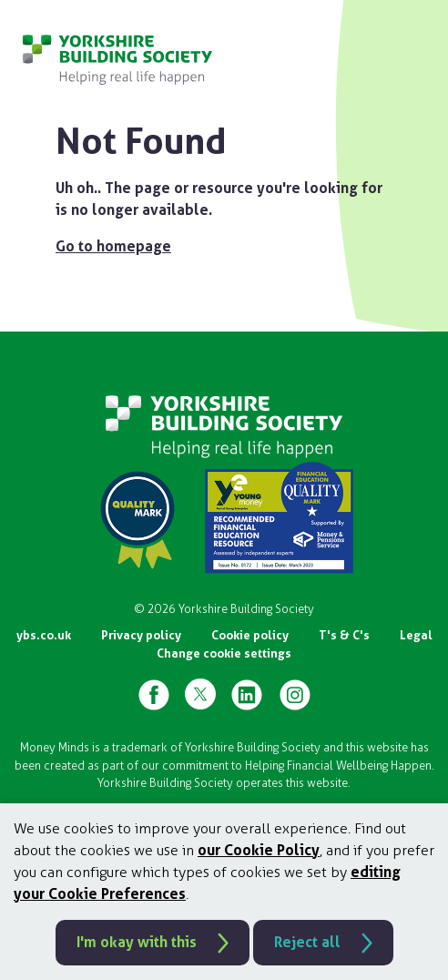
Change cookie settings (224, 653)
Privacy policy (141, 635)
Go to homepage (113, 246)
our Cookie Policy (259, 850)
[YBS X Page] (200, 694)
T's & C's (344, 635)
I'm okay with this (137, 942)
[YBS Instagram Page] (295, 694)
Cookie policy (250, 635)
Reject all (307, 942)
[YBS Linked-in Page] (247, 694)
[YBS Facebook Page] (154, 694)
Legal (416, 635)
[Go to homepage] (117, 60)
